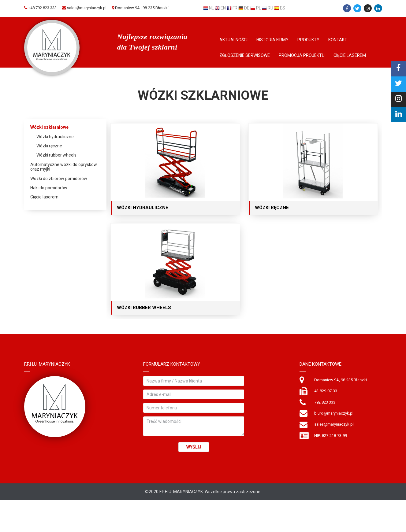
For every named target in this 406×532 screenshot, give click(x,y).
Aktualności (233, 40)
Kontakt (338, 40)
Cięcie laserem (350, 55)
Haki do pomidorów (49, 188)
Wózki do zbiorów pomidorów (59, 179)
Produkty (308, 40)
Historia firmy (272, 40)
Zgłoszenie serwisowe (245, 55)
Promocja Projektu (302, 55)
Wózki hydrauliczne (55, 137)
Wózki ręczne (49, 146)
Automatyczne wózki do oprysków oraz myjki (64, 167)
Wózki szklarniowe (49, 127)
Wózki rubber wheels (56, 155)
